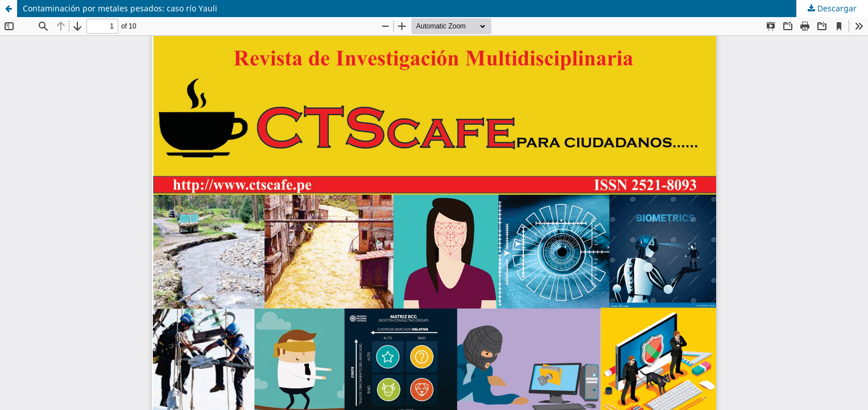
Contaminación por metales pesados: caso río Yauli (120, 8)
